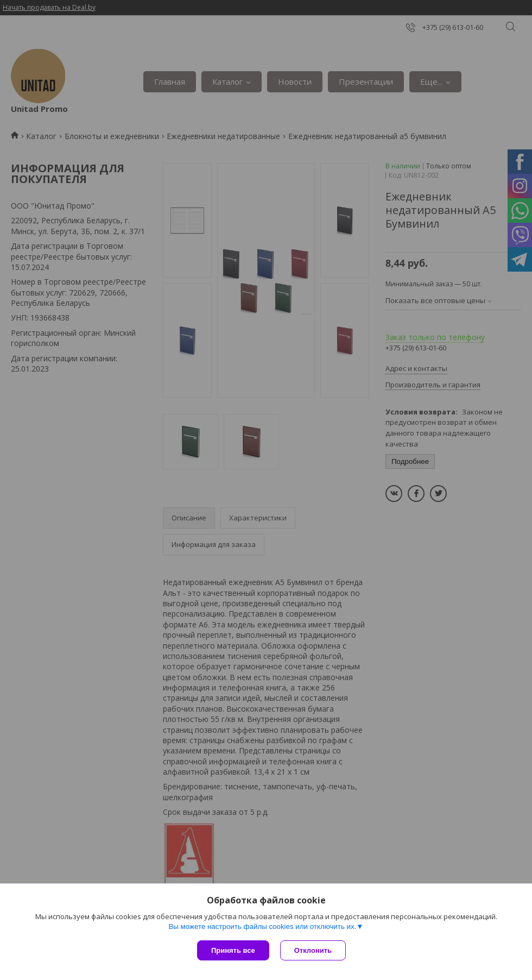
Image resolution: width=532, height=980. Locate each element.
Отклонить (313, 950)
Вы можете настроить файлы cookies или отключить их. (262, 926)
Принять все (233, 950)
